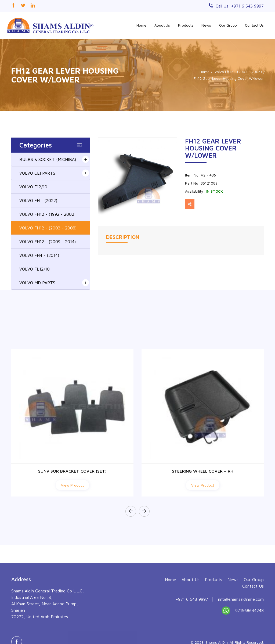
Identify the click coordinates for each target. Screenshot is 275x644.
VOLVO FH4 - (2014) (39, 255)
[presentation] (131, 511)
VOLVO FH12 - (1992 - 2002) (47, 214)
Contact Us (254, 25)
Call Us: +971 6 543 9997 (240, 6)
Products (186, 25)
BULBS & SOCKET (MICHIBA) (48, 159)
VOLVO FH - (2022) (38, 200)
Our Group (228, 25)
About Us (162, 25)
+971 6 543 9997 (192, 633)
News (206, 25)
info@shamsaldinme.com (241, 633)
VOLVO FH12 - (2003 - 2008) (48, 228)
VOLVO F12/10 (33, 187)
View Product (72, 485)
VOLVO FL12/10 (35, 269)
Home (141, 25)
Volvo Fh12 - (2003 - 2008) (238, 72)
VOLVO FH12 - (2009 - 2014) (48, 242)
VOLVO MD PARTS (37, 283)
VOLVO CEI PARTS (37, 173)
